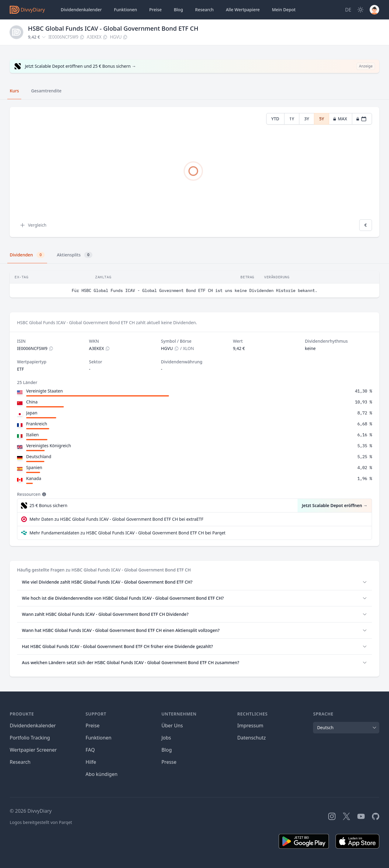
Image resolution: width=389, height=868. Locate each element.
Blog (167, 750)
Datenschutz (252, 738)
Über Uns (172, 726)
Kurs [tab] (14, 91)
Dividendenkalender (81, 10)
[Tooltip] (43, 494)
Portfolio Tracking (30, 738)
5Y (322, 119)
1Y (292, 119)
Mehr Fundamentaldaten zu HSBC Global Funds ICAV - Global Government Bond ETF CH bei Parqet (127, 533)
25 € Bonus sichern (48, 505)
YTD (275, 119)
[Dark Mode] (360, 10)
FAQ (90, 750)
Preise (155, 10)
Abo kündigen (102, 774)
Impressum (250, 726)
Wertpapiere (243, 10)
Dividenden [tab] (27, 255)
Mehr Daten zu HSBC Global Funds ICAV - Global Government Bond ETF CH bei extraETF (116, 519)
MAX (340, 119)
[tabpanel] (194, 172)
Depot (284, 10)
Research (20, 762)
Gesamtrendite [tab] (46, 91)
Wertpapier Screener (33, 750)
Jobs (166, 738)
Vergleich (33, 225)
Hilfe (91, 762)
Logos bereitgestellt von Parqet (41, 822)
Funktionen (126, 10)
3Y (307, 119)
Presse (169, 762)
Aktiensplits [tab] (75, 255)
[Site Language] (348, 10)
